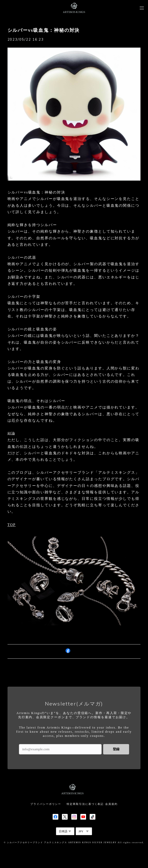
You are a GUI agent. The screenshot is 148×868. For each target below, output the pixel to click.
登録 (116, 749)
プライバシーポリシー (46, 804)
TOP (12, 525)
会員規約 (111, 804)
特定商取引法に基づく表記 (85, 804)
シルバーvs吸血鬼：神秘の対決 (44, 30)
